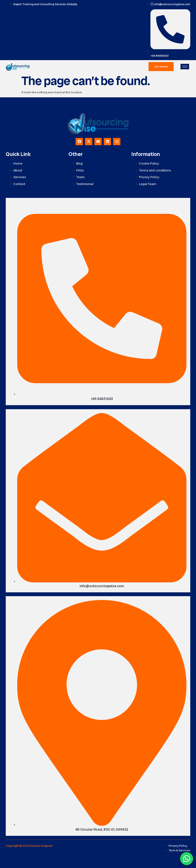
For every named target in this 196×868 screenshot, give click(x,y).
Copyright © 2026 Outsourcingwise (29, 846)
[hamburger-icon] (185, 67)
